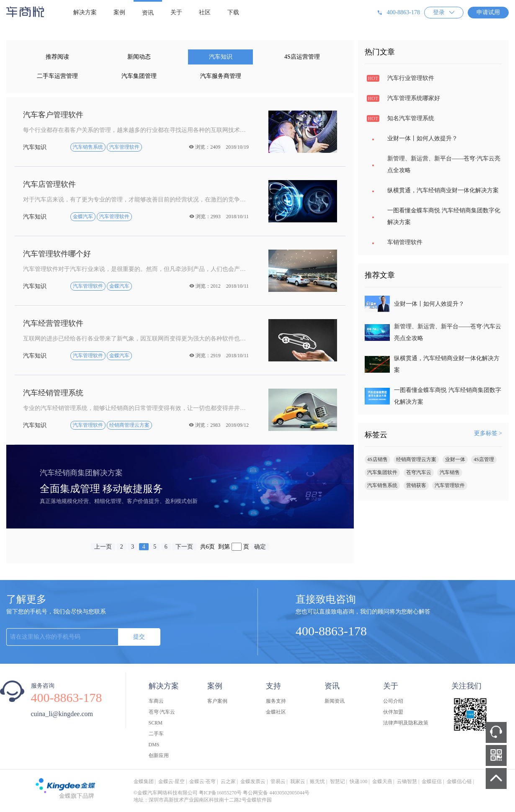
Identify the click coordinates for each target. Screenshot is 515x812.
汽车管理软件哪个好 (57, 254)
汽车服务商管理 (221, 76)
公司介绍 (393, 701)
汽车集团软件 (382, 472)
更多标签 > (488, 433)
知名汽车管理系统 (411, 118)
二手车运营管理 (57, 76)
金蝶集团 (144, 781)
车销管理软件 (405, 242)
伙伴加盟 (393, 712)
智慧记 (337, 781)
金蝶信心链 (459, 781)
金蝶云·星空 (171, 781)
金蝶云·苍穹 (202, 781)
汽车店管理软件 (49, 184)
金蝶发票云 (253, 781)
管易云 (278, 781)
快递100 (358, 781)
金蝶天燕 (382, 781)
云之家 (228, 781)
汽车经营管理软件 (53, 323)
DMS (154, 745)
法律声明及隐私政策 (406, 723)
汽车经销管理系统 (53, 393)
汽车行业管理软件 (411, 78)
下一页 (184, 547)
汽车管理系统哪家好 (414, 98)
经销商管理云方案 (416, 459)
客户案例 (217, 701)
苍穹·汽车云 (162, 712)
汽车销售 (450, 472)
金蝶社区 (276, 712)
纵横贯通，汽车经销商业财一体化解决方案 (443, 190)
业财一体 (455, 459)
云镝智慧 (407, 781)
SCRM (156, 723)
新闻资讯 (335, 701)
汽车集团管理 (139, 76)
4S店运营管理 (302, 57)
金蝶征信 (432, 781)
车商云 (156, 701)
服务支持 (276, 701)
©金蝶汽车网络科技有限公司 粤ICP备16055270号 (188, 793)
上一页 (103, 547)
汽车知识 (221, 57)
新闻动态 (139, 57)
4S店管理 (484, 459)
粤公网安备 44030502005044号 (276, 793)
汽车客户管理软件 (53, 115)
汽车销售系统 (382, 485)
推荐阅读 (57, 57)
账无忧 (317, 781)
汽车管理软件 (450, 485)
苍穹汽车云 (419, 472)
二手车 (156, 734)
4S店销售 (377, 459)
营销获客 (416, 485)
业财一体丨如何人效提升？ (422, 138)
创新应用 (159, 755)
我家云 (298, 781)
